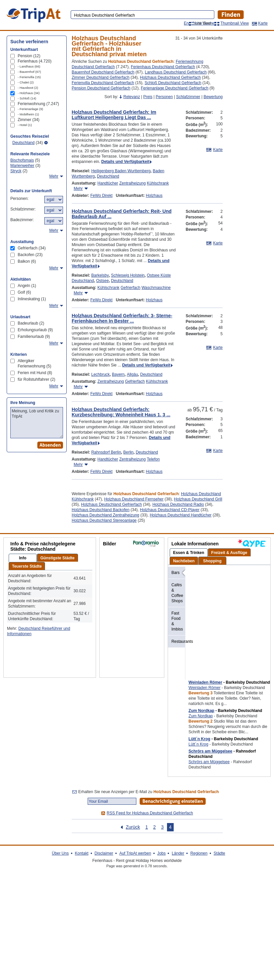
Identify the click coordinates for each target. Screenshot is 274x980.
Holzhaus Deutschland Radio (178, 504)
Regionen (199, 853)
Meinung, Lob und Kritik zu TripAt (37, 423)
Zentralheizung (132, 183)
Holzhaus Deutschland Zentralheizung (105, 515)
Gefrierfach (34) (32, 248)
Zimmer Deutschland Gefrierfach (100, 77)
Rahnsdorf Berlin (106, 452)
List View (203, 23)
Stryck (16, 171)
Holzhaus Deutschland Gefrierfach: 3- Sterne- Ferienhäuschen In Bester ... (122, 318)
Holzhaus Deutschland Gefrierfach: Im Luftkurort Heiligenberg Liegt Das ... (114, 115)
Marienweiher (22, 166)
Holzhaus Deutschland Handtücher (180, 515)
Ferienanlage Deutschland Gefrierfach (174, 88)
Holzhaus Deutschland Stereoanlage (104, 520)
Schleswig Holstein (128, 275)
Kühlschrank (158, 183)
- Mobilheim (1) (28, 114)
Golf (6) (24, 292)
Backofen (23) (30, 255)
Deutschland (108, 176)
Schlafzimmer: (23, 209)
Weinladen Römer (205, 682)
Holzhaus (154, 196)
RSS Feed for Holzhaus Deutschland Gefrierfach (150, 813)
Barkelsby (100, 275)
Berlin (128, 452)
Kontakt (82, 853)
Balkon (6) (27, 261)
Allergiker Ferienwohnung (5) (34, 363)
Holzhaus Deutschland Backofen (100, 510)
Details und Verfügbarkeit (125, 162)
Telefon (153, 459)
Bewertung (213, 97)
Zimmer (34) (28, 120)
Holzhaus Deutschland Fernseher (134, 499)
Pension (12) (29, 56)
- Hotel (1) (25, 125)
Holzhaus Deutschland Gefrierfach (170, 77)
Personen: (19, 199)
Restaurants (178, 641)
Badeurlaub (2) (31, 323)
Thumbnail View (234, 23)
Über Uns (60, 853)
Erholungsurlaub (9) (35, 330)
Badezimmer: (22, 220)
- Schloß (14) (27, 98)
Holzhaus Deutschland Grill (198, 499)
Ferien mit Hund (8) (35, 373)
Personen (164, 97)
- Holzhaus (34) (29, 93)
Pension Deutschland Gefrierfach (101, 88)
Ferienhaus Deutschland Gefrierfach (163, 67)
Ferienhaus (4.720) (34, 61)
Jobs (161, 853)
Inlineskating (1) (32, 299)
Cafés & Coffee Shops (177, 593)
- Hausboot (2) (28, 88)
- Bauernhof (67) (29, 72)
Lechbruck (100, 374)
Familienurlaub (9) (34, 337)
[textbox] (142, 15)
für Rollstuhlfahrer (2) (36, 379)
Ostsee (102, 281)
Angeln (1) (27, 286)
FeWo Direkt (101, 196)
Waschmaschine (156, 288)
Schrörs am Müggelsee (210, 751)
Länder (178, 853)
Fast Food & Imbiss (177, 621)
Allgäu (132, 374)
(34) (27, 143)
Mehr (78, 189)
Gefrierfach (130, 288)
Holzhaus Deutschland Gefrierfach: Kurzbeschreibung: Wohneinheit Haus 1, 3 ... (121, 412)
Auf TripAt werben (135, 853)
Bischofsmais (22, 160)
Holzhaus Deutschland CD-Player (170, 510)
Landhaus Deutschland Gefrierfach (175, 72)
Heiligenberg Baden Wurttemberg (121, 171)
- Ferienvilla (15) (29, 77)
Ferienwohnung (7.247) (38, 104)
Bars (175, 573)
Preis (148, 97)
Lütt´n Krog (199, 739)
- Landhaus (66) (29, 66)
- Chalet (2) (26, 82)
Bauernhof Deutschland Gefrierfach (103, 72)
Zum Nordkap (201, 711)
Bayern (118, 374)
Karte (263, 23)
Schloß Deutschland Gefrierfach (173, 83)
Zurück (133, 827)
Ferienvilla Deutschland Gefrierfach (103, 83)
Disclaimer (104, 853)
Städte (219, 853)
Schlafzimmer (188, 97)
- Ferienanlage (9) (30, 109)
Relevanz (132, 97)
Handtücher (108, 183)
